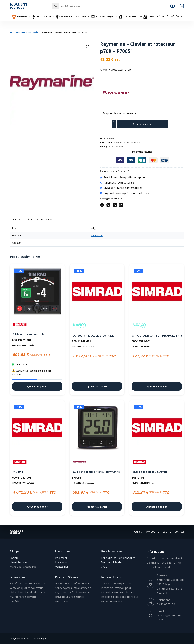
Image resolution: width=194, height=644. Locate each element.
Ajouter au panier (143, 124)
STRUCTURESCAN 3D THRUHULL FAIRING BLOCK (157, 336)
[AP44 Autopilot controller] (37, 291)
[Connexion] (172, 6)
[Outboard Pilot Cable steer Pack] (97, 292)
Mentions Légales (112, 562)
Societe (167, 532)
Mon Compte (152, 532)
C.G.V (104, 567)
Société (14, 558)
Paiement (61, 558)
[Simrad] (20, 325)
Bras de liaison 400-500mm (150, 472)
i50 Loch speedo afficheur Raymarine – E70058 (97, 472)
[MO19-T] (37, 428)
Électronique (104, 17)
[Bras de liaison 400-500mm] (157, 428)
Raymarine (117, 146)
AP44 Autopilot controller (29, 334)
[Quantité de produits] (108, 124)
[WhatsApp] (108, 205)
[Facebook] (102, 205)
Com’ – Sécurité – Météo (163, 17)
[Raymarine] (106, 93)
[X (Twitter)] (115, 205)
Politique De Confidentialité (118, 558)
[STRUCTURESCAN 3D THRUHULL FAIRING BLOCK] (157, 292)
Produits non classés (127, 142)
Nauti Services (19, 562)
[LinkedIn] (121, 205)
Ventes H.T (62, 567)
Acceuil (138, 532)
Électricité (43, 17)
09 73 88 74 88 (166, 604)
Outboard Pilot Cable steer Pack (93, 336)
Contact (180, 532)
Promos (22, 17)
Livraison (61, 562)
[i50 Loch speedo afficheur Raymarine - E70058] (97, 428)
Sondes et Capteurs (73, 17)
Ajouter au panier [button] (37, 386)
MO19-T (18, 472)
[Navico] (80, 326)
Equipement (131, 17)
